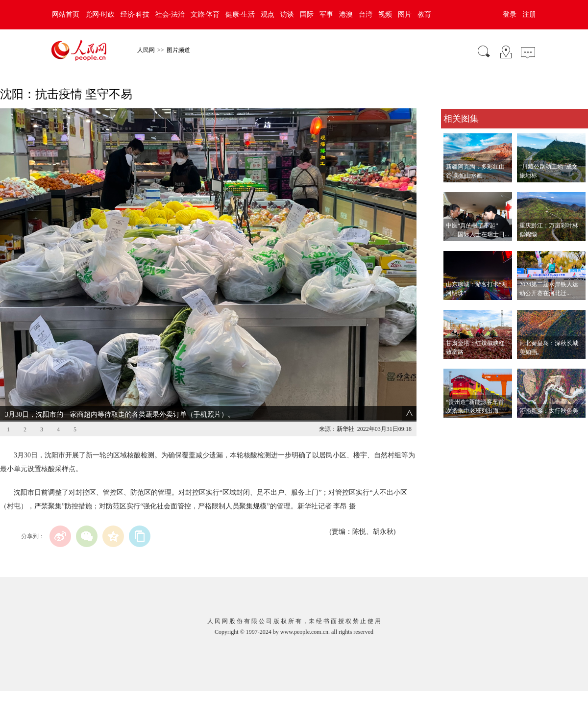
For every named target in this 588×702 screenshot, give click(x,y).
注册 (529, 14)
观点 (268, 14)
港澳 (346, 14)
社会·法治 (170, 14)
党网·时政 (100, 14)
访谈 (287, 14)
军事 (326, 14)
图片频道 (178, 50)
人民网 (146, 50)
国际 (307, 14)
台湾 (366, 14)
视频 (385, 14)
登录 (510, 14)
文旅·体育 (205, 14)
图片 (405, 14)
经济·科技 (135, 14)
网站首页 (66, 14)
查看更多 (455, 428)
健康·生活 (240, 14)
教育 (424, 14)
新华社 (345, 429)
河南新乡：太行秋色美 (549, 411)
